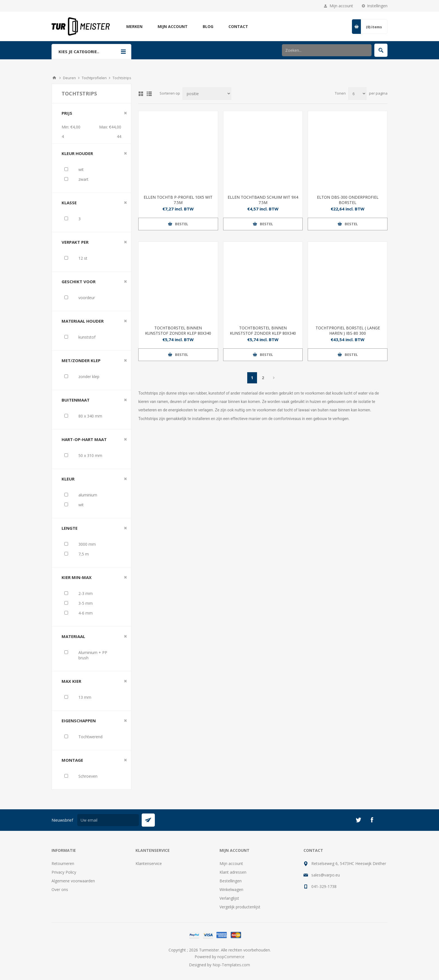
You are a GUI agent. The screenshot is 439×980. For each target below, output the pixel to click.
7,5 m (84, 554)
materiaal (73, 636)
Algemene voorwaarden (73, 881)
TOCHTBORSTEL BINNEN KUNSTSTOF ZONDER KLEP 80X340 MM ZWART (263, 333)
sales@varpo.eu (326, 875)
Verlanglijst (229, 898)
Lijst (149, 94)
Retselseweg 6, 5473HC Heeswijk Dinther (349, 863)
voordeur (87, 298)
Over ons (60, 889)
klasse (69, 203)
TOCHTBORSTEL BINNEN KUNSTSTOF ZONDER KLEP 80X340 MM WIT (178, 333)
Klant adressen (233, 872)
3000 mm (87, 544)
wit (81, 169)
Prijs (67, 113)
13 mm (85, 697)
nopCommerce (231, 957)
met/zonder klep (81, 360)
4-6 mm (86, 613)
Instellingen (377, 6)
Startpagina (54, 78)
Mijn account (341, 6)
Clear (125, 113)
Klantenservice (149, 863)
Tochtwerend (90, 737)
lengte (70, 528)
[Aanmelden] (108, 820)
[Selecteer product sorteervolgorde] (207, 94)
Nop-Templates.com (231, 965)
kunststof (87, 337)
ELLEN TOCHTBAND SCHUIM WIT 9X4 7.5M (263, 200)
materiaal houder (83, 321)
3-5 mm (86, 603)
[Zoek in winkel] (327, 50)
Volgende (274, 378)
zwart (83, 179)
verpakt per (75, 242)
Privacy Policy (64, 872)
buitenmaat (76, 400)
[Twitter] (358, 820)
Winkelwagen (231, 889)
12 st (83, 258)
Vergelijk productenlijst (240, 907)
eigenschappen (79, 721)
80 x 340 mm (90, 416)
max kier (71, 681)
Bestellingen (231, 881)
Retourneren (63, 863)
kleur (68, 479)
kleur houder (77, 153)
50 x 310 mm (90, 455)
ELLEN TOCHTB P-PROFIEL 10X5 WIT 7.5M (178, 200)
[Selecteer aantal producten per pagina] (357, 94)
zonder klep (89, 377)
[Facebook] (372, 820)
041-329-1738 (324, 886)
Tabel (141, 94)
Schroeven (88, 776)
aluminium (88, 495)
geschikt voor (79, 282)
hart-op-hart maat (84, 439)
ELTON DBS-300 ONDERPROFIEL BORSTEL (348, 200)
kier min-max (77, 577)
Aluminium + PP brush (93, 655)
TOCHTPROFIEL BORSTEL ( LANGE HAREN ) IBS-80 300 (348, 330)
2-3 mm (86, 593)
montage (72, 760)
